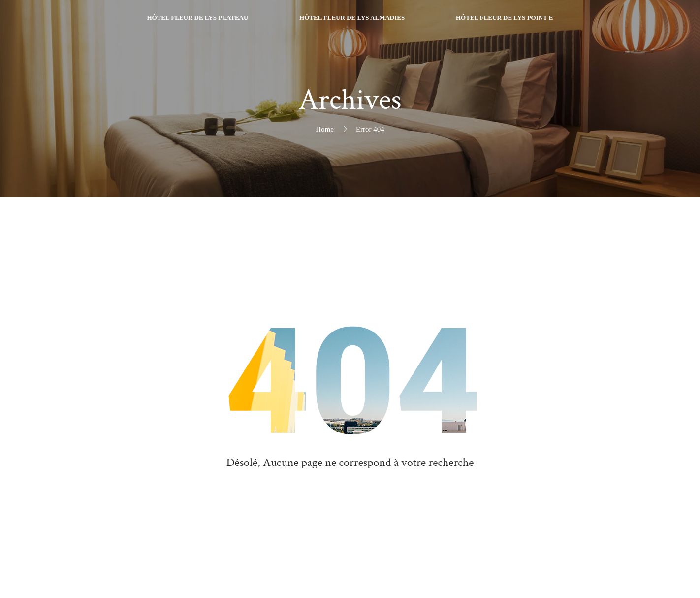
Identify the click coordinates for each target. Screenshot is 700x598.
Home (325, 129)
